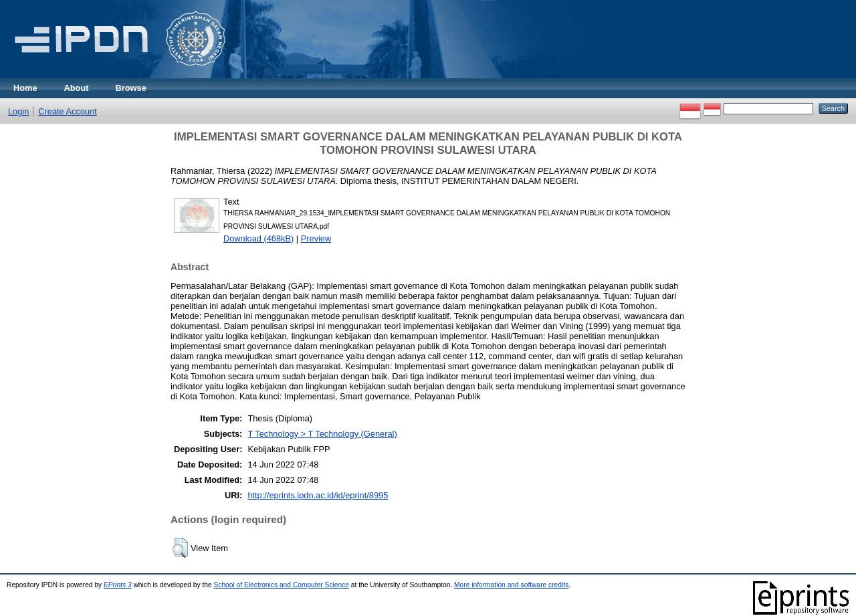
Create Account (68, 111)
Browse (131, 88)
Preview (316, 238)
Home (25, 88)
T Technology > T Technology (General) (322, 434)
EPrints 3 (118, 585)
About (77, 88)
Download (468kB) (258, 238)
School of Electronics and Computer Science (281, 585)
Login (18, 111)
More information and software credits (511, 585)
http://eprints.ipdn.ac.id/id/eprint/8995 (318, 495)
